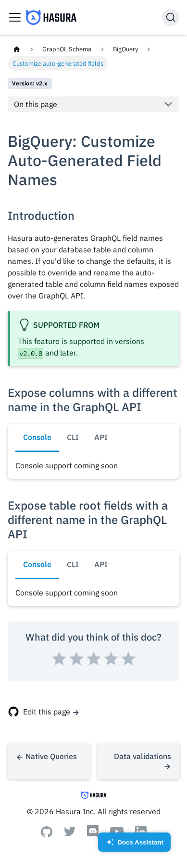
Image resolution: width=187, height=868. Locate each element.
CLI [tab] (73, 437)
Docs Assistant (134, 845)
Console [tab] (37, 437)
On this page (36, 104)
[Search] (171, 17)
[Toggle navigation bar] (15, 17)
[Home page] (17, 49)
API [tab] (101, 437)
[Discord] (93, 835)
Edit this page (47, 712)
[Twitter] (70, 833)
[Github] (47, 834)
